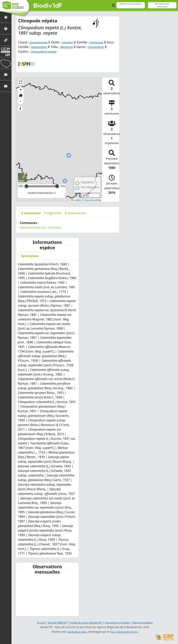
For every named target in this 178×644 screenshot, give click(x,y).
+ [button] (21, 90)
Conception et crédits (119, 622)
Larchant (54, 227)
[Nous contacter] (6, 74)
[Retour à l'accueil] (6, 17)
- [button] (21, 101)
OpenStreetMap (93, 200)
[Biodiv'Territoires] (6, 63)
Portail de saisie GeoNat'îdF (85, 622)
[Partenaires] (6, 40)
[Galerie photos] (6, 86)
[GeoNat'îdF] (6, 52)
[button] (21, 82)
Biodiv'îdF (48, 6)
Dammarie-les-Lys (33, 227)
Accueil (38, 622)
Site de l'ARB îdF (55, 622)
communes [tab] (31, 213)
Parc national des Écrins (125, 632)
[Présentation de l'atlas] (6, 29)
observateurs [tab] (75, 213)
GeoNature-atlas (76, 632)
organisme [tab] (53, 213)
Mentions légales (145, 622)
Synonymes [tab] (30, 256)
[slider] (57, 186)
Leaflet (76, 200)
